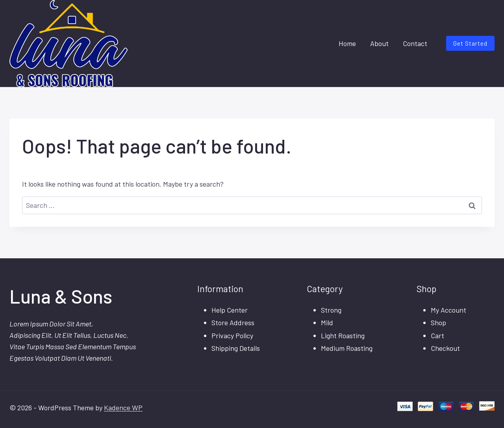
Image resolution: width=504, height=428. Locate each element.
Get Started (470, 43)
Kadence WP (123, 408)
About (379, 43)
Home (347, 43)
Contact (415, 43)
